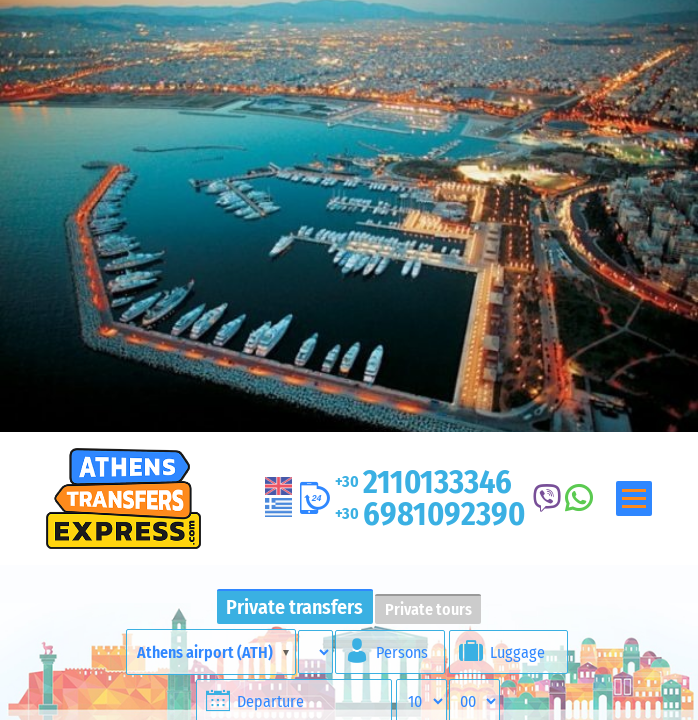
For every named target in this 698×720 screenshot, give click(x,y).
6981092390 (430, 514)
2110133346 (423, 482)
